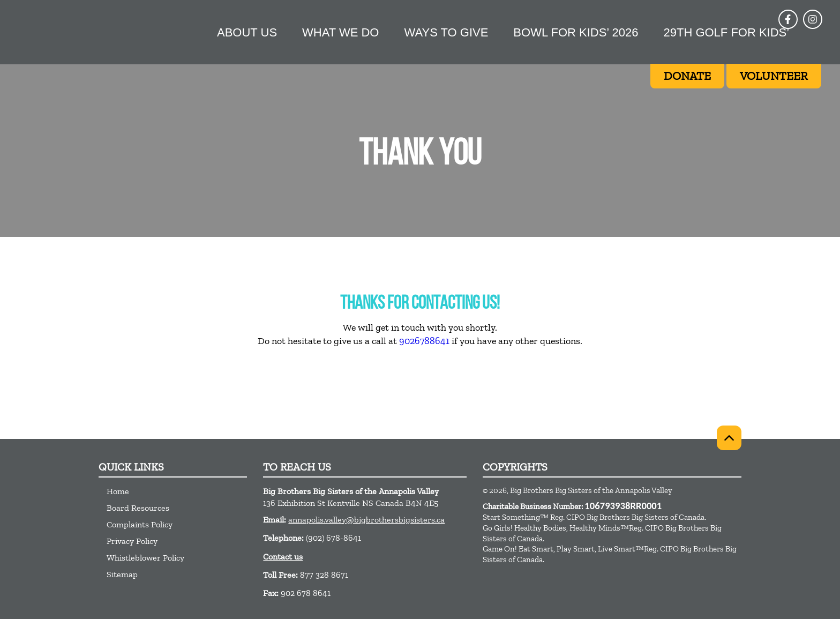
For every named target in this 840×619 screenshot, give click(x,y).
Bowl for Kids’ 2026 (576, 32)
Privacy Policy (132, 541)
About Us (247, 32)
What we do (340, 32)
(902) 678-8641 (333, 538)
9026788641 (424, 341)
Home (118, 491)
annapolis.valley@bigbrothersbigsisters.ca (366, 520)
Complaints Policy (140, 524)
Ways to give (446, 32)
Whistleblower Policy (145, 558)
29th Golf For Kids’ (726, 32)
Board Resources (138, 508)
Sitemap (122, 574)
